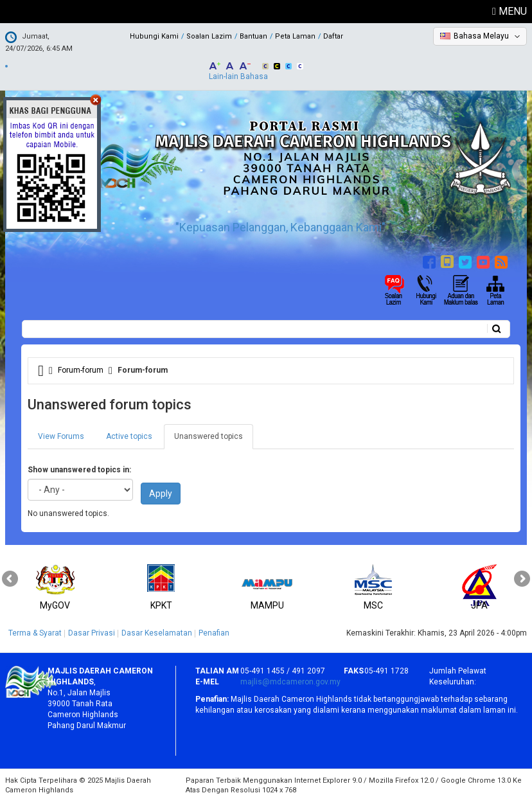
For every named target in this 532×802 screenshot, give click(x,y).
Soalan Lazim (209, 36)
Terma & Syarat (35, 633)
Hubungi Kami (154, 36)
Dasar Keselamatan (157, 633)
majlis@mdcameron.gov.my (290, 682)
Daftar (333, 36)
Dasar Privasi (92, 633)
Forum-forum (81, 370)
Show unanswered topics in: (79, 470)
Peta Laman (295, 36)
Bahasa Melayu (481, 36)
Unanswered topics (214, 440)
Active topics (129, 436)
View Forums (61, 436)
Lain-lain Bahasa (238, 76)
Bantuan (253, 36)
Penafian (214, 633)
